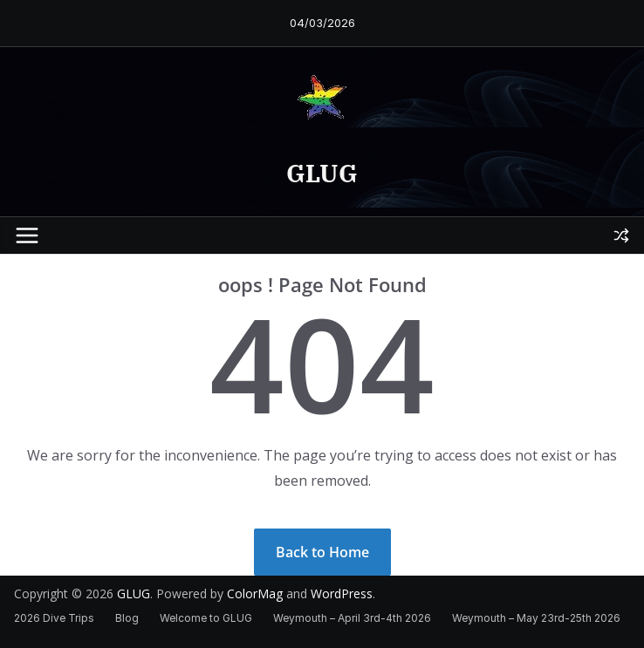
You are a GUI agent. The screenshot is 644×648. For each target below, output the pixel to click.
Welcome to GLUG (206, 618)
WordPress (342, 593)
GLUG (322, 173)
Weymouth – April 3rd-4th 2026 (352, 618)
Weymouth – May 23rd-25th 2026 (536, 618)
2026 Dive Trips (54, 618)
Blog (127, 618)
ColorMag (255, 593)
